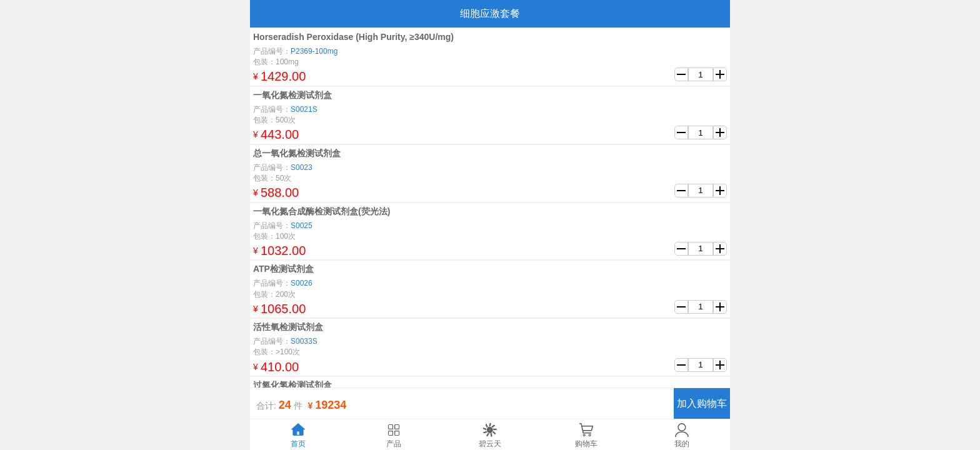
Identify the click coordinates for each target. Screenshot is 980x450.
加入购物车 (702, 403)
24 (285, 405)
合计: (266, 406)
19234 (331, 405)
